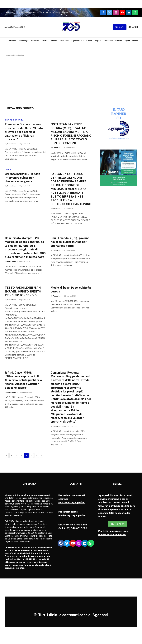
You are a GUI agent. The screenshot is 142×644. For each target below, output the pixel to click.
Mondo (54, 41)
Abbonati (120, 27)
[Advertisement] (71, 80)
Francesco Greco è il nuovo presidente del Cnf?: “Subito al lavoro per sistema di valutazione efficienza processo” (24, 132)
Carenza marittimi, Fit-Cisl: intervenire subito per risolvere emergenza (22, 178)
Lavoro (9, 170)
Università (108, 41)
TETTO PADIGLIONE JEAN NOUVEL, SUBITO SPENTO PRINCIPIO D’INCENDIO (23, 291)
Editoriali (35, 41)
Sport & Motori (131, 41)
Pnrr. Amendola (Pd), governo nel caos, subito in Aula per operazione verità (70, 242)
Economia (64, 41)
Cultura (119, 41)
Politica (45, 41)
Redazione (11, 144)
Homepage (24, 41)
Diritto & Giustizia (14, 120)
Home (7, 55)
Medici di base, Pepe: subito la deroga (71, 290)
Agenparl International (82, 41)
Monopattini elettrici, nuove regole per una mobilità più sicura (45, 12)
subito (14, 55)
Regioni (98, 41)
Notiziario (12, 41)
